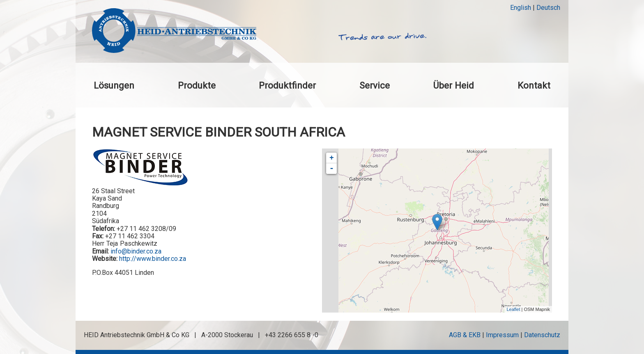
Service (375, 85)
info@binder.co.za (136, 251)
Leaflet (513, 309)
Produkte (197, 85)
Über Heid (453, 85)
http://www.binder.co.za (153, 259)
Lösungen (114, 85)
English (521, 8)
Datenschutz (542, 335)
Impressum (502, 335)
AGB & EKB (465, 335)
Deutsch (548, 8)
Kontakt (534, 85)
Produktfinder (287, 85)
